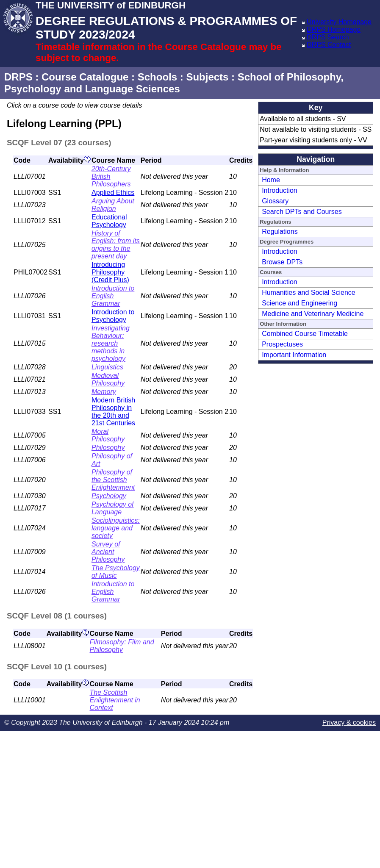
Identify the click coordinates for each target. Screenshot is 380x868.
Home (271, 180)
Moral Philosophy (108, 435)
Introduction (280, 190)
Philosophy (108, 448)
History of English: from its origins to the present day (116, 245)
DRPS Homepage (334, 29)
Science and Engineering (300, 303)
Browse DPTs (282, 262)
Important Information (294, 355)
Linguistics (107, 367)
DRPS (18, 77)
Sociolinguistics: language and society (116, 528)
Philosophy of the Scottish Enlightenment (113, 480)
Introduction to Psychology (113, 316)
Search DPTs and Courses (302, 212)
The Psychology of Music (116, 572)
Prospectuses (282, 344)
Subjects (207, 77)
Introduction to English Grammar (113, 296)
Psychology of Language (113, 508)
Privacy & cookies (349, 722)
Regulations (280, 232)
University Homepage (339, 22)
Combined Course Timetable (305, 334)
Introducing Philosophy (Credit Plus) (110, 272)
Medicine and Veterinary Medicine (313, 314)
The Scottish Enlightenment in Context (115, 700)
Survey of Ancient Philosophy (108, 552)
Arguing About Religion (113, 205)
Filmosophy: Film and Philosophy (122, 646)
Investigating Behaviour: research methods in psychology (111, 343)
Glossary (275, 201)
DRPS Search (328, 37)
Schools (157, 77)
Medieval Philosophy (108, 379)
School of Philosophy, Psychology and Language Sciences (174, 83)
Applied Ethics (113, 193)
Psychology (109, 496)
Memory (104, 392)
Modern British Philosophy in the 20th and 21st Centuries (113, 412)
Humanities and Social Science (309, 293)
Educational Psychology (109, 221)
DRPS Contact (329, 45)
